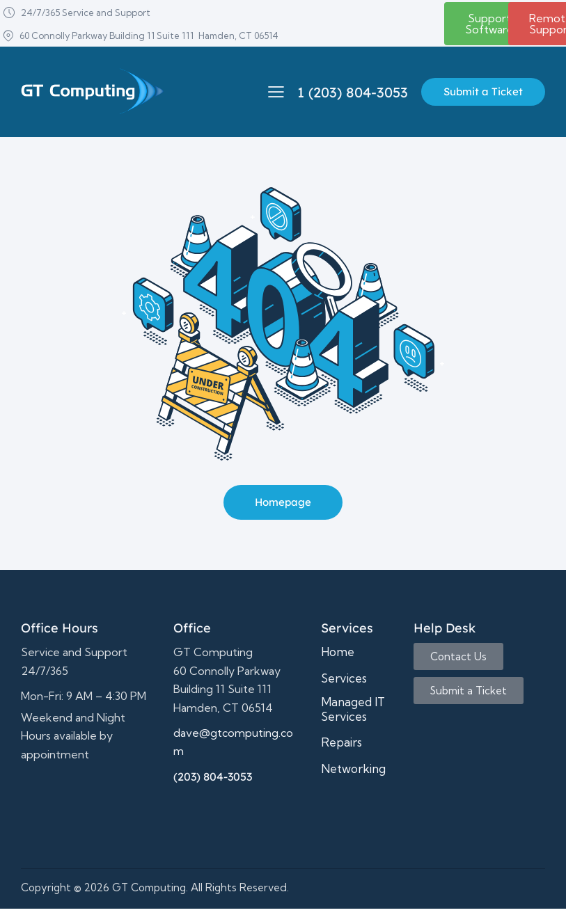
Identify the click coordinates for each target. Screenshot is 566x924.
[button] (276, 91)
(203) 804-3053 (213, 776)
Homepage (283, 502)
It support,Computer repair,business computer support (87, 805)
